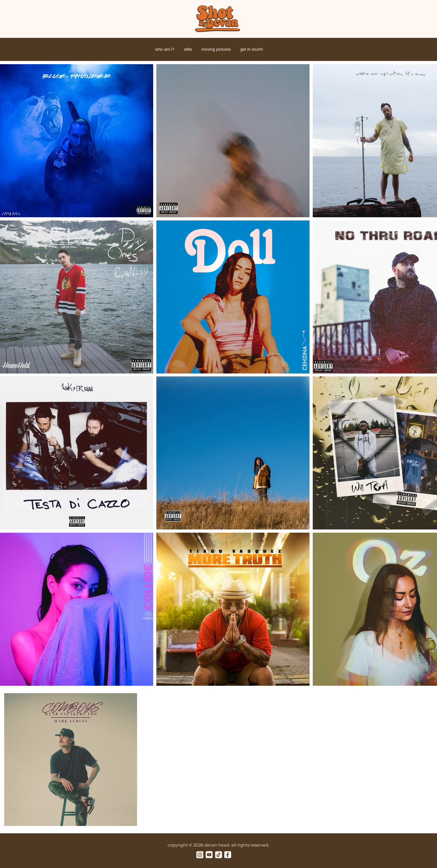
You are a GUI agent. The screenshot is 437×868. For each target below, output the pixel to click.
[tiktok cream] (218, 855)
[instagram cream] (200, 855)
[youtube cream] (209, 855)
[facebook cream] (228, 855)
